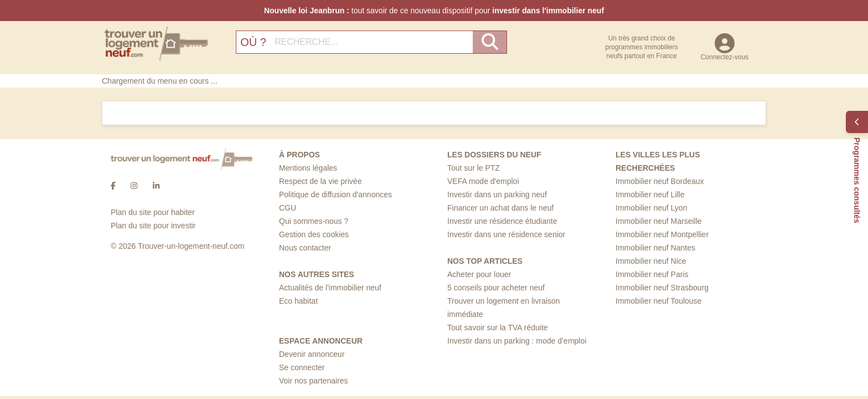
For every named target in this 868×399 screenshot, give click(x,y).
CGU (288, 208)
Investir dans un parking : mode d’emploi (517, 341)
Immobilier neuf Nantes (655, 248)
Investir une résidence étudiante (502, 221)
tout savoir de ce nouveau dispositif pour (434, 11)
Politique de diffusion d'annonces (335, 195)
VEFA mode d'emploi (483, 181)
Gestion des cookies (314, 234)
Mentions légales (308, 168)
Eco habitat (298, 301)
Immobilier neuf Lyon (651, 208)
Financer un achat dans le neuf (500, 208)
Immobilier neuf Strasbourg (662, 288)
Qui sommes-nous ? (314, 221)
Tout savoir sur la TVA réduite (498, 328)
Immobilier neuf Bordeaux (660, 181)
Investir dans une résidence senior (506, 234)
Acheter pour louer (479, 274)
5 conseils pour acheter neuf (496, 288)
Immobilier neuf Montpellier (662, 234)
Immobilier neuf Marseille (659, 221)
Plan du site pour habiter (153, 212)
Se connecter (302, 367)
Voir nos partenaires (314, 381)
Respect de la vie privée (320, 181)
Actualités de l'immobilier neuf (330, 288)
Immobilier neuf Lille (650, 195)
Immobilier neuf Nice (651, 261)
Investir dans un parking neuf (497, 195)
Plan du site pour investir (153, 226)
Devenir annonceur (312, 354)
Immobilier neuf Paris (652, 274)
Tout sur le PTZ (474, 168)
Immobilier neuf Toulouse (658, 301)
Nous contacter (305, 248)
